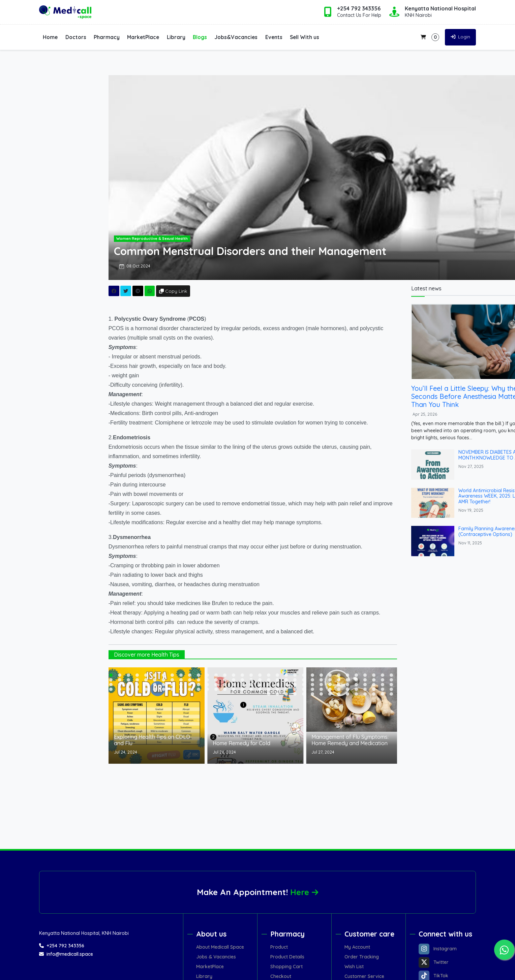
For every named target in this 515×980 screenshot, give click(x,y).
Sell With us (305, 37)
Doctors (76, 37)
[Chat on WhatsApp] (504, 950)
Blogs (200, 37)
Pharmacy (107, 37)
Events (274, 37)
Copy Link (191, 291)
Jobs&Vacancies (236, 37)
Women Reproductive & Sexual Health (170, 239)
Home (50, 37)
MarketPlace (143, 37)
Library (176, 37)
